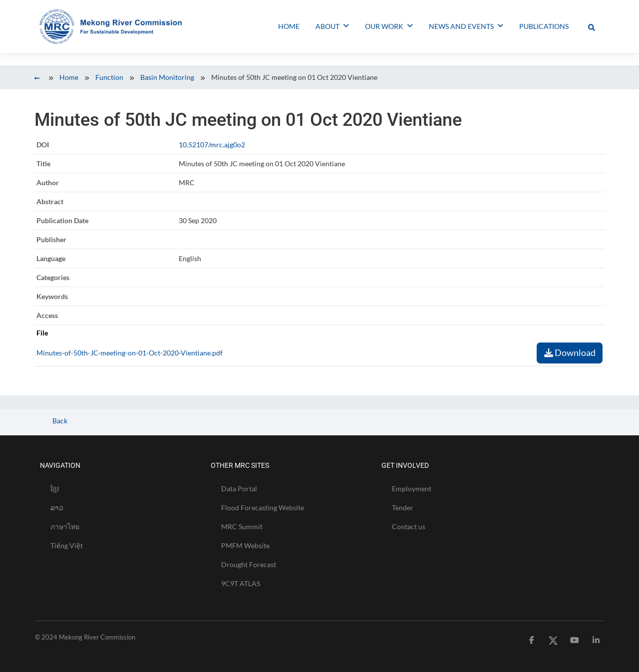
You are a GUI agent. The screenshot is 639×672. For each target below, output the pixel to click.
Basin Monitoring (167, 77)
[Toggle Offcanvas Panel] (592, 26)
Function (109, 77)
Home (69, 77)
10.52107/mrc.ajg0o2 (212, 145)
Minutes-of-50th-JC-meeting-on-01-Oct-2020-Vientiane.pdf (130, 353)
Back (59, 421)
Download (570, 352)
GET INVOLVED (405, 465)
